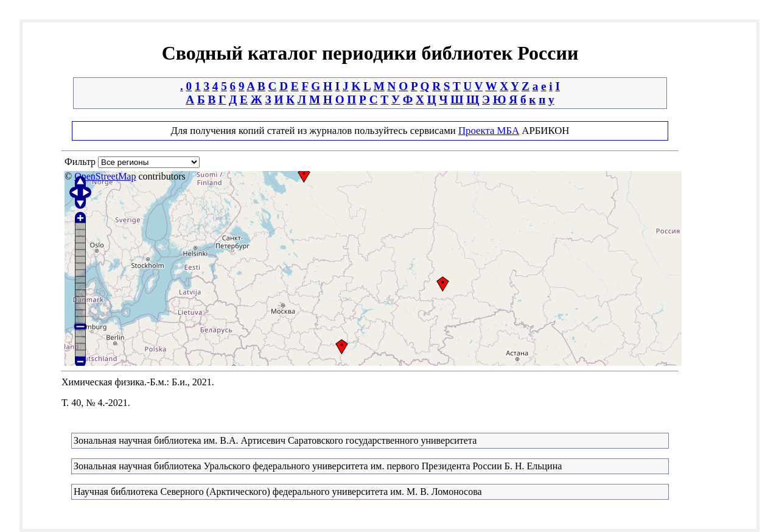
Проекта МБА (489, 131)
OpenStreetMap (105, 176)
